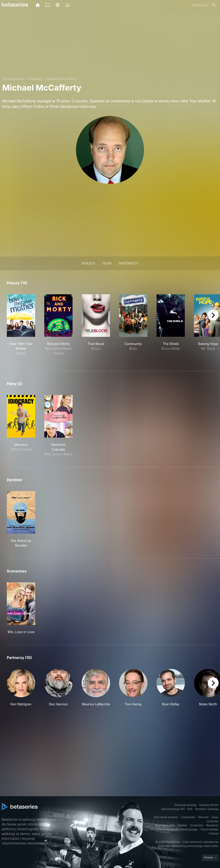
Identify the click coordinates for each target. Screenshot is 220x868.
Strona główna (13, 79)
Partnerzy (128, 263)
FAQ (189, 809)
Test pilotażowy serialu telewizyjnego (174, 829)
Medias (182, 825)
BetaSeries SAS (165, 825)
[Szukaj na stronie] (214, 5)
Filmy (107, 263)
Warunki (203, 817)
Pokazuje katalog (185, 805)
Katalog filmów (209, 805)
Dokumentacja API (173, 809)
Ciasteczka (188, 817)
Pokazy (89, 263)
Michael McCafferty (62, 79)
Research (212, 825)
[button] (21, 690)
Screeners (197, 825)
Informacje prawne (166, 817)
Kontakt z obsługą (207, 809)
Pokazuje (35, 79)
